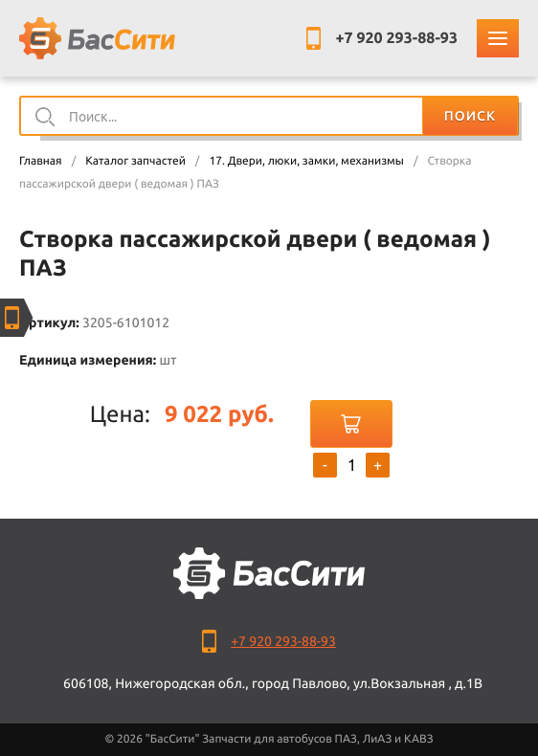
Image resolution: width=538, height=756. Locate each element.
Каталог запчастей (135, 161)
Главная (41, 161)
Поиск (470, 116)
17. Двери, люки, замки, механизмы (306, 161)
